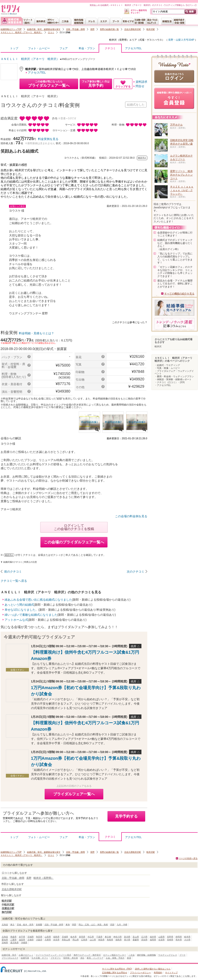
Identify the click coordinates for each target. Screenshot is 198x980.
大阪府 (39, 940)
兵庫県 (48, 940)
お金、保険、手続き (115, 958)
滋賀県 (22, 940)
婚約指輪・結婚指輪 (146, 955)
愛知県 (5, 940)
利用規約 (158, 973)
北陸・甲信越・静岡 (75, 29)
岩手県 (22, 937)
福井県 (153, 937)
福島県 (56, 937)
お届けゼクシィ (26, 955)
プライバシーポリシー (140, 973)
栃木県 (74, 937)
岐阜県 (187, 937)
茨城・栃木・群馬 (25, 925)
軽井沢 (158, 346)
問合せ (140, 86)
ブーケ (182, 955)
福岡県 (153, 940)
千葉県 (99, 937)
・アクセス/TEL (163, 385)
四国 (112, 925)
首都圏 (39, 925)
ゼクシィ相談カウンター (115, 955)
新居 (129, 958)
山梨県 (162, 937)
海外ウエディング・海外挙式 (87, 955)
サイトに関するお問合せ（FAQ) (117, 969)
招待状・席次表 (71, 958)
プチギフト (56, 958)
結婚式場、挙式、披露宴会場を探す (44, 29)
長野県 (170, 937)
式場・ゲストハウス (151, 40)
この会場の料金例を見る (131, 516)
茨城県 (65, 937)
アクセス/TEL (133, 48)
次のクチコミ (136, 572)
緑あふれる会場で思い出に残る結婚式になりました (38, 600)
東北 (12, 925)
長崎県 (170, 940)
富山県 (136, 937)
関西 (74, 925)
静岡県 (179, 937)
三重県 (13, 940)
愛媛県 (136, 940)
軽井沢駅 (151, 29)
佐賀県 (162, 940)
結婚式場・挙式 (9, 955)
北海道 (5, 925)
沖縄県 (24, 943)
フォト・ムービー (39, 48)
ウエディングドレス (168, 955)
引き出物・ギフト (40, 958)
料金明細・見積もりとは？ (36, 333)
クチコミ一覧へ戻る (14, 581)
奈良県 (56, 940)
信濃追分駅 (8, 908)
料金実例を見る (48, 139)
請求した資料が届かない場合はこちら (153, 969)
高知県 (144, 940)
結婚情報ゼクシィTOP (11, 29)
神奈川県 (118, 937)
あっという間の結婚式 (19, 605)
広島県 (84, 940)
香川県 (127, 940)
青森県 (13, 937)
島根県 (110, 940)
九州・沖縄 (122, 925)
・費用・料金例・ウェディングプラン (174, 376)
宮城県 (31, 937)
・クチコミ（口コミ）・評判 (170, 382)
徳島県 (119, 940)
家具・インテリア (95, 958)
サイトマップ (171, 973)
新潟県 (127, 937)
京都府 (31, 940)
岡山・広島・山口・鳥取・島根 (93, 925)
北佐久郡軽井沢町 (133, 29)
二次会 (132, 955)
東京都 (108, 937)
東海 (68, 925)
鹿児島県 (14, 943)
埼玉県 (91, 937)
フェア (64, 48)
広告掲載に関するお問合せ (115, 973)
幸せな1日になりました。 (22, 610)
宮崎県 (5, 943)
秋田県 (39, 937)
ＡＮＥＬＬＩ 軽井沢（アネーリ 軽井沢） (22, 32)
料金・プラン (87, 48)
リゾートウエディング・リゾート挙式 (53, 955)
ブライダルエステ (10, 958)
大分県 (187, 940)
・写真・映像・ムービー (167, 368)
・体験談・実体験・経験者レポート (173, 379)
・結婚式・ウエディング (167, 365)
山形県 (48, 937)
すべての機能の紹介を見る (179, 294)
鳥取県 (101, 940)
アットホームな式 (16, 620)
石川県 (144, 937)
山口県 (93, 940)
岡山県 (76, 940)
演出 (82, 958)
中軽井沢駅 (8, 905)
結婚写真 (25, 958)
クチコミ (110, 49)
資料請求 (141, 82)
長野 (92, 29)
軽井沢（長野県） (119, 40)
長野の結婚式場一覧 (109, 29)
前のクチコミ (13, 572)
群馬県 (82, 937)
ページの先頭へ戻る (188, 858)
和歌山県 (66, 940)
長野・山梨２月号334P (181, 40)
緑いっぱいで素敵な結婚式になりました (31, 615)
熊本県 (179, 940)
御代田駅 (7, 912)
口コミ (51, 32)
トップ (14, 48)
